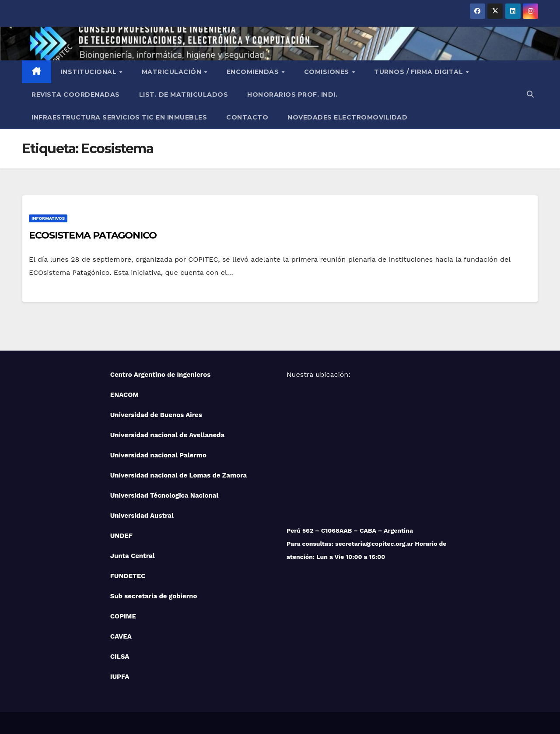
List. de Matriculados (184, 95)
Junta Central (133, 556)
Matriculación (173, 72)
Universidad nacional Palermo (158, 455)
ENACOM (124, 395)
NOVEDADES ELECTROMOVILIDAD (347, 117)
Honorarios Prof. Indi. (292, 95)
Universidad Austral (142, 516)
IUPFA (120, 677)
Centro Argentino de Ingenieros (161, 375)
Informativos (48, 218)
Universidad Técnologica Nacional (164, 495)
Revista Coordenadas (76, 95)
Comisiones (328, 72)
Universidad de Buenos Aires (156, 415)
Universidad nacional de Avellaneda (168, 435)
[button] (530, 94)
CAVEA (121, 636)
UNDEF (121, 536)
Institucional (90, 72)
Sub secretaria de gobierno (154, 596)
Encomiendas (254, 72)
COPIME (123, 616)
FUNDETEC (128, 576)
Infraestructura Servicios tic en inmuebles (119, 117)
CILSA (120, 657)
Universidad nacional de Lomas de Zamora (179, 475)
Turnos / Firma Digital (420, 72)
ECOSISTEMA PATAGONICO (93, 235)
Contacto (247, 117)
